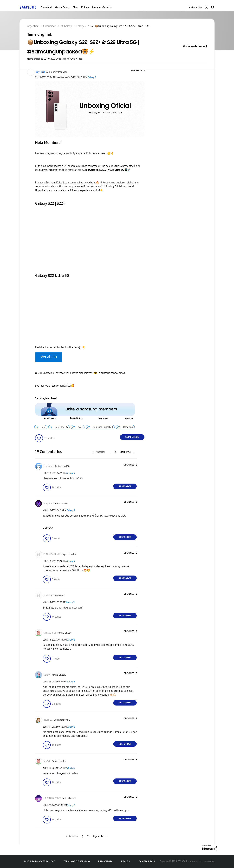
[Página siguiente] (127, 452)
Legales (125, 861)
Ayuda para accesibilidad (39, 861)
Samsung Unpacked (103, 427)
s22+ (80, 427)
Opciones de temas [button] (194, 46)
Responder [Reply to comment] (125, 486)
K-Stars (85, 7)
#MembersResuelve (102, 7)
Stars (75, 7)
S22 (43, 427)
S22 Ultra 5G (62, 427)
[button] (139, 71)
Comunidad (46, 7)
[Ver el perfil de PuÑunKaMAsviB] (52, 554)
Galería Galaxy (62, 7)
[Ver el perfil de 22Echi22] (48, 720)
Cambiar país (147, 861)
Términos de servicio (77, 861)
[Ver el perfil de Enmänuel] (49, 466)
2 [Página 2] (115, 452)
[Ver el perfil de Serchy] (47, 675)
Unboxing (128, 427)
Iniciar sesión (195, 7)
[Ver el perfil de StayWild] (48, 504)
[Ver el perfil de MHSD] (47, 596)
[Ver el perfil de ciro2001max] (50, 633)
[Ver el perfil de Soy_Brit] (40, 72)
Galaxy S (92, 77)
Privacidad (105, 861)
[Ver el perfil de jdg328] (47, 761)
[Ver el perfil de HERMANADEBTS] (52, 798)
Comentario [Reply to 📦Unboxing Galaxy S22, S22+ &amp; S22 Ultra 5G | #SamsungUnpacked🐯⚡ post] (132, 437)
